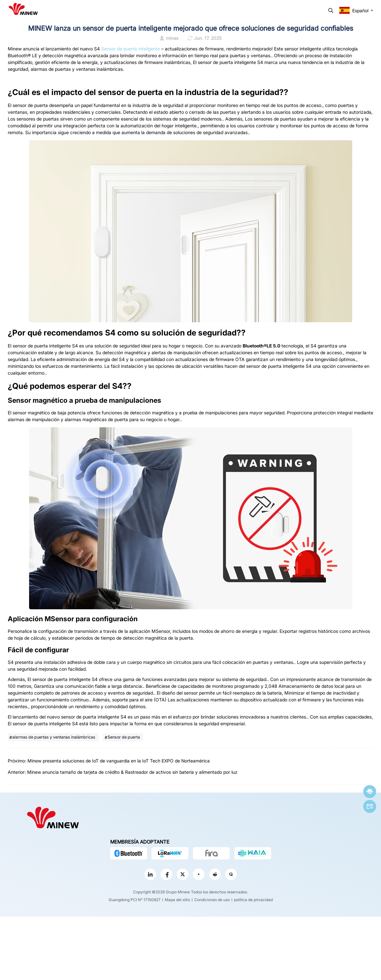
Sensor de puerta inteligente (130, 49)
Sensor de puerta (124, 737)
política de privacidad (253, 900)
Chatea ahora (370, 791)
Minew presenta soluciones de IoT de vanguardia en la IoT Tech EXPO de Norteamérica (119, 761)
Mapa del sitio (177, 900)
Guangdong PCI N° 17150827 (135, 900)
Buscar (331, 11)
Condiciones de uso (212, 900)
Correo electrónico (370, 806)
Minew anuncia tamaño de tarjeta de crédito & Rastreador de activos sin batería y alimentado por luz (132, 772)
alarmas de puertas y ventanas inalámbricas (54, 737)
